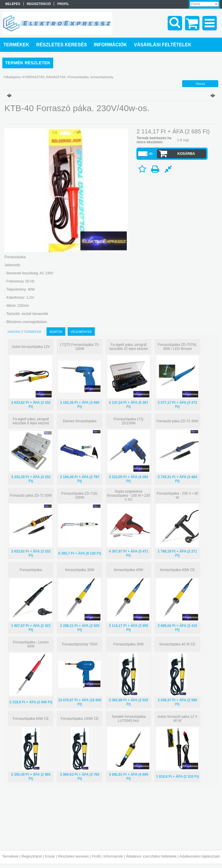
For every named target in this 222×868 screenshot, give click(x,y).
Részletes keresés (73, 856)
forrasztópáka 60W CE (177, 570)
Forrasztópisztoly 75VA (80, 644)
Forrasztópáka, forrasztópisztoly (91, 77)
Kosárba (186, 154)
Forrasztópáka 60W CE (31, 719)
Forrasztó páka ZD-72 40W (177, 421)
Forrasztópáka (31, 570)
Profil (96, 856)
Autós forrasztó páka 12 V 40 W (177, 719)
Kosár (50, 856)
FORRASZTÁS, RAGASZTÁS (44, 77)
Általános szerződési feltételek (151, 856)
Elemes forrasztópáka (80, 421)
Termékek (10, 856)
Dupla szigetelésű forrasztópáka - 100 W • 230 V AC (128, 496)
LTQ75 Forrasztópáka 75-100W (80, 347)
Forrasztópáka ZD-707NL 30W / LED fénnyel (177, 347)
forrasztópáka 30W (80, 570)
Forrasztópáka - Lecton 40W (31, 644)
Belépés (13, 4)
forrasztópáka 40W (128, 570)
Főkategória (12, 77)
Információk (113, 856)
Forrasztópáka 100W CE (80, 719)
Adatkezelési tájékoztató (200, 856)
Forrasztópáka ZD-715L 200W (80, 496)
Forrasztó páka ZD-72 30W (31, 496)
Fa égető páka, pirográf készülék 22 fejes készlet (128, 347)
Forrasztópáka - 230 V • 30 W (177, 496)
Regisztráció (32, 856)
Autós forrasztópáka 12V (31, 347)
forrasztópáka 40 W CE (177, 644)
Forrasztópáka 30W (128, 644)
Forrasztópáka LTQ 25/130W (128, 421)
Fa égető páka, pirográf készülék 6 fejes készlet (31, 421)
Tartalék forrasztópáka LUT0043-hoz (129, 719)
